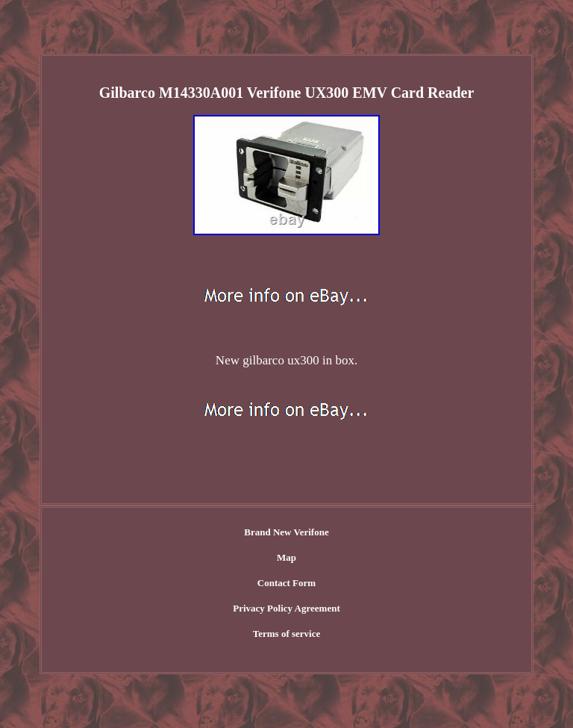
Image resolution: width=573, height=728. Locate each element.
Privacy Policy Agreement (286, 608)
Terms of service (287, 634)
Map (286, 557)
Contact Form (286, 583)
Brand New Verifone (286, 532)
